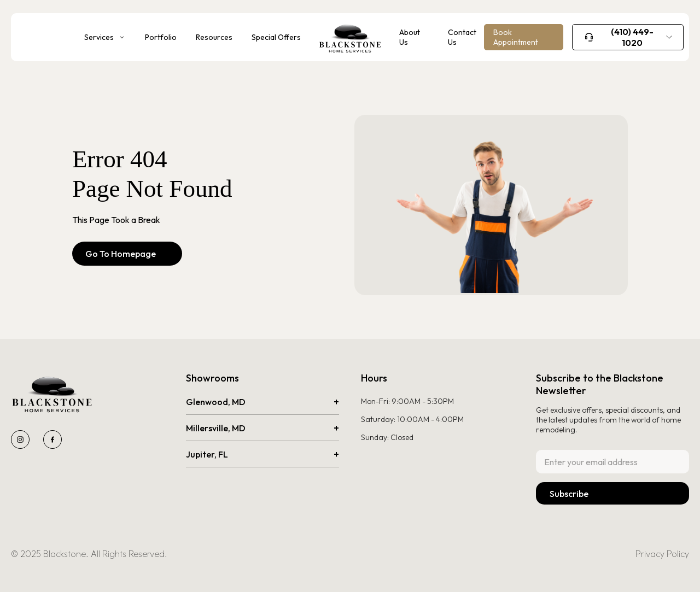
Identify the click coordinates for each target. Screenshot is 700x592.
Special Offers (276, 37)
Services (99, 37)
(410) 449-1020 (632, 37)
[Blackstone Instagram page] (20, 439)
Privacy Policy (662, 554)
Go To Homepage (127, 254)
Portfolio (161, 37)
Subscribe (569, 494)
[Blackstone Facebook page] (52, 439)
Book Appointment (516, 37)
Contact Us (462, 37)
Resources (214, 37)
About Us (410, 37)
